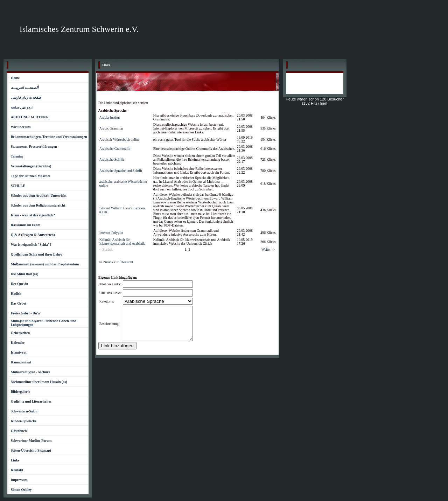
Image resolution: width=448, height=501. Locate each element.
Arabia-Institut (110, 117)
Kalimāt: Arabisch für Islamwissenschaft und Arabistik (122, 242)
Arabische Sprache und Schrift (121, 171)
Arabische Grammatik (115, 149)
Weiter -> (268, 249)
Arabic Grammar (111, 128)
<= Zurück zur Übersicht (116, 262)
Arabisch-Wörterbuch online (120, 140)
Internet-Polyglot (111, 233)
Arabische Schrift (112, 159)
